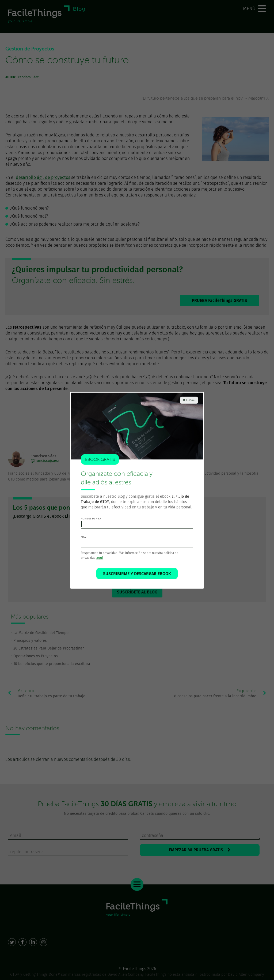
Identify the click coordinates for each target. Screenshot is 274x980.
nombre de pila (91, 524)
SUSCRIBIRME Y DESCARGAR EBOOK (137, 579)
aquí (100, 564)
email (84, 543)
